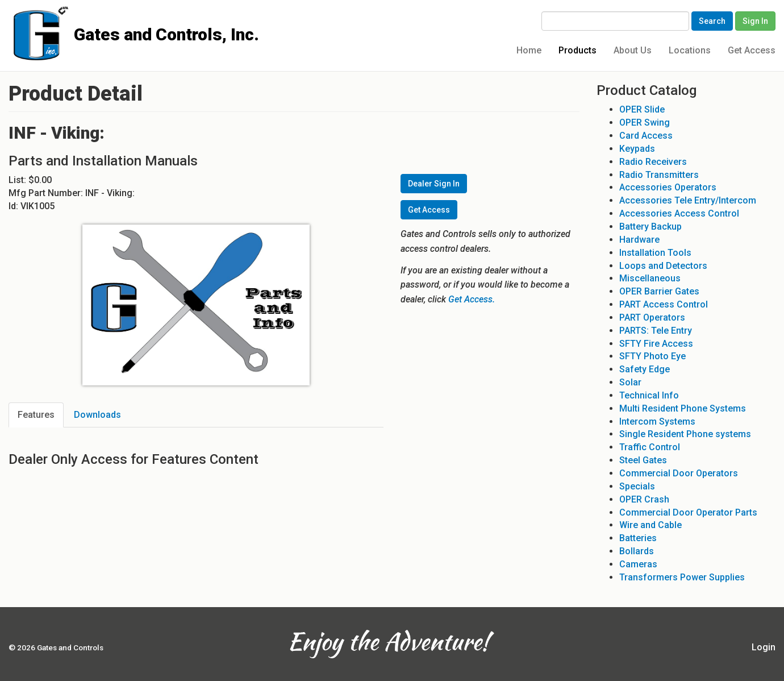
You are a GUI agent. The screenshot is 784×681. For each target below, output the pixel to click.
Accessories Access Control (679, 213)
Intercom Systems (657, 422)
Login (764, 647)
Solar (630, 382)
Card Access (646, 136)
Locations (690, 50)
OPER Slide (642, 109)
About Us (633, 50)
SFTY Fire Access (656, 344)
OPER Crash (644, 499)
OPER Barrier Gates (659, 291)
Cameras (638, 564)
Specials (637, 486)
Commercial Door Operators (679, 473)
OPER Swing (645, 123)
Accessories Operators (668, 187)
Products (577, 50)
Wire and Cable (650, 525)
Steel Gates (643, 460)
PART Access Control (664, 304)
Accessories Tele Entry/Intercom (688, 200)
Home (529, 50)
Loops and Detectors (663, 266)
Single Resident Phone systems (685, 434)
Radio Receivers (653, 162)
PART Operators (652, 317)
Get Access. (472, 299)
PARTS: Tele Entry (656, 331)
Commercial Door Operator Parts (688, 512)
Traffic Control (650, 447)
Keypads (637, 149)
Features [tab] (36, 415)
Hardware (639, 240)
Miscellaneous (650, 278)
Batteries (638, 538)
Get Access (752, 50)
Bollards (637, 551)
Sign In (755, 21)
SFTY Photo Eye (652, 356)
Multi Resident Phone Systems (683, 408)
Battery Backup (650, 227)
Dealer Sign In (434, 184)
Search (712, 21)
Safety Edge (645, 369)
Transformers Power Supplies (682, 577)
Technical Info (649, 395)
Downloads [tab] (97, 415)
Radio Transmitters (659, 175)
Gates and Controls (13, 18)
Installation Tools (655, 253)
